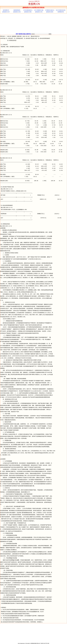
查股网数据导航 (61, 12)
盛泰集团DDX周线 (28, 12)
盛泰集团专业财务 (50, 12)
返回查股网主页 (6, 10)
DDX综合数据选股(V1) (28, 10)
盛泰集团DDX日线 (17, 12)
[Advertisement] (33, 23)
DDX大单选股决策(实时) (61, 10)
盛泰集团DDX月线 (39, 12)
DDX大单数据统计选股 (39, 10)
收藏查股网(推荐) (17, 10)
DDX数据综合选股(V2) (50, 10)
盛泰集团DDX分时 (6, 12)
